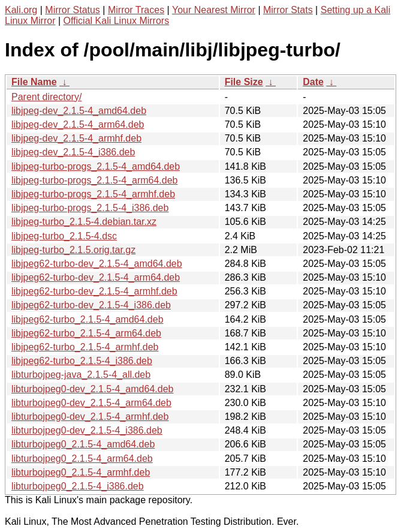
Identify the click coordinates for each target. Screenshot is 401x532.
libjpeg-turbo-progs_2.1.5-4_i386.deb (90, 208)
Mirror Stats (288, 10)
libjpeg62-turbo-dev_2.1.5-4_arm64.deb (96, 277)
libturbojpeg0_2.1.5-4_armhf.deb (81, 472)
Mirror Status (73, 10)
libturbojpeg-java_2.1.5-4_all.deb (81, 375)
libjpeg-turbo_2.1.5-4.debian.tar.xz (84, 222)
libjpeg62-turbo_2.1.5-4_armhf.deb (85, 347)
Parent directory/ (46, 97)
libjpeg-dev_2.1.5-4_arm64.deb (78, 124)
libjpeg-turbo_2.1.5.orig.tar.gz (73, 250)
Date (313, 82)
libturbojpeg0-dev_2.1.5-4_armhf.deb (90, 417)
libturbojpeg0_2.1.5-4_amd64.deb (83, 444)
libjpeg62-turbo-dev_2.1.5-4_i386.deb (91, 305)
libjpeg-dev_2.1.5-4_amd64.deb (79, 111)
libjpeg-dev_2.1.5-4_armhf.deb (76, 138)
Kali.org (21, 10)
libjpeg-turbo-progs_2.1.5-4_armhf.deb (93, 194)
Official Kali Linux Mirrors (117, 21)
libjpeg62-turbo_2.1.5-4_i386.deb (82, 361)
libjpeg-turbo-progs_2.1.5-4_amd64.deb (96, 166)
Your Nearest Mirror (214, 10)
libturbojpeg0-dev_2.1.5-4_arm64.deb (91, 403)
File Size (244, 82)
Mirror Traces (136, 10)
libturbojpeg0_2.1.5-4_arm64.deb (82, 459)
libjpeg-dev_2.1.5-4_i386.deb (73, 152)
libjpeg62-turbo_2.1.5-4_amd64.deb (88, 319)
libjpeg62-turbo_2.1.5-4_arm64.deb (86, 333)
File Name (34, 82)
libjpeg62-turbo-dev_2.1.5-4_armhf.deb (94, 291)
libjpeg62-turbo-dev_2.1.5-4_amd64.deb (97, 264)
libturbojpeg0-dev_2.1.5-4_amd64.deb (92, 389)
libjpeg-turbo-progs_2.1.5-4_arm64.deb (95, 180)
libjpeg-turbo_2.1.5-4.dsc (64, 236)
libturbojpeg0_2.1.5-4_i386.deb (78, 486)
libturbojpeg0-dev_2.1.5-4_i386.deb (87, 430)
